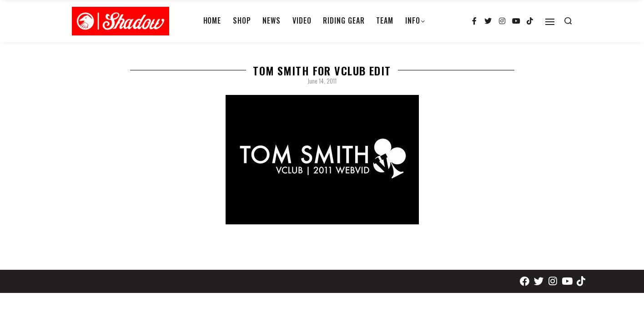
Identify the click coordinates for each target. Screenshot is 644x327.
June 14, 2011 (322, 81)
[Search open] (568, 21)
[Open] (550, 22)
